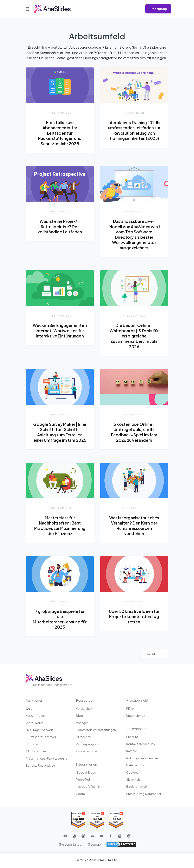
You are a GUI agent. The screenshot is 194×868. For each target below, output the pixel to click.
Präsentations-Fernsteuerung (47, 759)
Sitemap (94, 845)
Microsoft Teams (88, 787)
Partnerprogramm (89, 744)
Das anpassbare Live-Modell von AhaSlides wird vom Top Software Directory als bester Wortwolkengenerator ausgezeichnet (134, 234)
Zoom (80, 794)
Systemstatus (70, 845)
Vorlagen (82, 723)
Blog (79, 716)
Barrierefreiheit (137, 787)
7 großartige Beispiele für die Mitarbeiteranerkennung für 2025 (60, 619)
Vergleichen (84, 709)
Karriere (132, 751)
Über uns (132, 737)
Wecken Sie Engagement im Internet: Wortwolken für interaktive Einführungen (60, 333)
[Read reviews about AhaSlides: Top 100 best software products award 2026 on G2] (78, 820)
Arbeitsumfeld (60, 113)
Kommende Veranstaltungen (96, 730)
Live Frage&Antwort (40, 730)
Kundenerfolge (86, 751)
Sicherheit (133, 780)
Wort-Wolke (35, 723)
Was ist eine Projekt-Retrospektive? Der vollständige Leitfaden (60, 226)
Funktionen (34, 701)
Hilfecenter (84, 737)
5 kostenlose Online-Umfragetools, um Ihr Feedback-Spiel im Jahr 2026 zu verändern (134, 432)
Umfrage (32, 744)
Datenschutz (135, 765)
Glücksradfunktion (39, 751)
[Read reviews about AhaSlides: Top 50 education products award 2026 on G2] (97, 820)
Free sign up (158, 9)
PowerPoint (84, 780)
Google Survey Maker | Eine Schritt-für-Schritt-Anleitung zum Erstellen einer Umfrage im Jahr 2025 (60, 432)
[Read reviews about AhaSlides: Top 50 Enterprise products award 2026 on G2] (116, 820)
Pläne (130, 709)
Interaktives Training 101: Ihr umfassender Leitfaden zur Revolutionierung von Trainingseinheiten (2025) (134, 130)
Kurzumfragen (36, 716)
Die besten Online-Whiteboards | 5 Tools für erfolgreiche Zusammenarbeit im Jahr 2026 (134, 336)
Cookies (132, 773)
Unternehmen (136, 716)
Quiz (29, 709)
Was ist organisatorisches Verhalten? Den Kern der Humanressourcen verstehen (134, 526)
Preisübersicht (137, 701)
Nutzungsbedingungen (142, 758)
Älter (155, 654)
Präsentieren (134, 113)
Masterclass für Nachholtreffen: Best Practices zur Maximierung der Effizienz (60, 526)
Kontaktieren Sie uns (141, 744)
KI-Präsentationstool (41, 737)
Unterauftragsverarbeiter (144, 794)
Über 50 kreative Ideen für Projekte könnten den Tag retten (134, 617)
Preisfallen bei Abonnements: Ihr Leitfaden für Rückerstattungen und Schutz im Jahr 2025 (60, 133)
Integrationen (86, 764)
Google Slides (86, 773)
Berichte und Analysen (41, 766)
